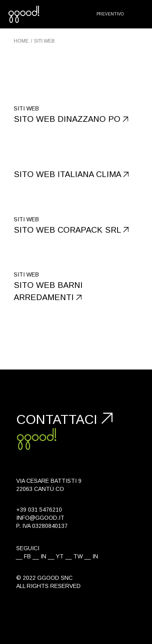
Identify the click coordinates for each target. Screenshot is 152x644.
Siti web (26, 108)
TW (78, 556)
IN (43, 556)
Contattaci (57, 419)
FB (27, 556)
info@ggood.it (40, 518)
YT (60, 556)
